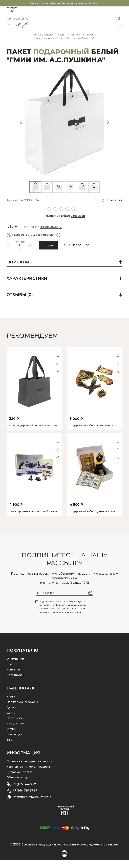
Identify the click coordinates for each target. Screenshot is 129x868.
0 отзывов (78, 216)
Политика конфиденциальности (29, 769)
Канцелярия (15, 731)
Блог (10, 672)
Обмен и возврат (19, 785)
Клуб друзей (15, 683)
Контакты (13, 677)
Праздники (15, 726)
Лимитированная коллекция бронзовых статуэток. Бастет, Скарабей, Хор (55, 519)
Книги (11, 705)
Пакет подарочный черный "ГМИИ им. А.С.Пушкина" (42, 433)
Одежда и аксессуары (22, 710)
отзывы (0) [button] (64, 303)
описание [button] (64, 270)
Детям (11, 721)
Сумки (11, 737)
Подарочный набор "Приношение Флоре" (96, 433)
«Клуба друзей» (51, 235)
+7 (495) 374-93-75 (25, 792)
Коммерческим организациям (28, 775)
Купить (48, 253)
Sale (9, 748)
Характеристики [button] (64, 287)
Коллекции (14, 742)
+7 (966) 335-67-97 (25, 798)
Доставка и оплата (19, 780)
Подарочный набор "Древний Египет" (94, 519)
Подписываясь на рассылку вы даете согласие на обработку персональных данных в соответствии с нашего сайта (61, 615)
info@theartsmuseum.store (32, 805)
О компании (15, 667)
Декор (11, 715)
